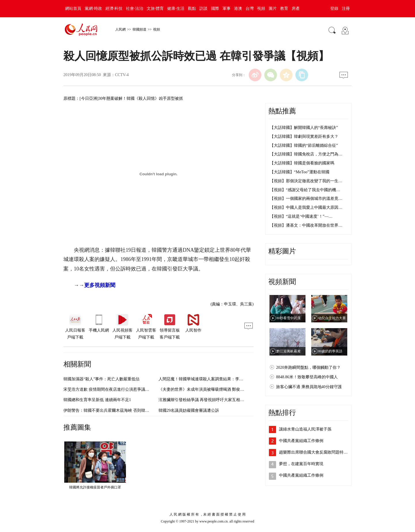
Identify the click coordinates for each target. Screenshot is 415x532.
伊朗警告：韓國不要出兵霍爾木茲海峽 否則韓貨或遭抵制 (114, 410)
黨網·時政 (93, 9)
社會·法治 (135, 9)
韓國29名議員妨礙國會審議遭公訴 (189, 410)
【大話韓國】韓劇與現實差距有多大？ (304, 137)
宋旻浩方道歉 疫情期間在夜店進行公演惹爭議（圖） (110, 389)
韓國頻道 (139, 29)
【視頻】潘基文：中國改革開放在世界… (306, 225)
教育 (284, 9)
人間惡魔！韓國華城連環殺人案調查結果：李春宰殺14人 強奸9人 (217, 379)
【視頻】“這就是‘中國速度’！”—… (301, 216)
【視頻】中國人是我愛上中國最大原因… (306, 207)
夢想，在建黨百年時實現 (301, 464)
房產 (296, 9)
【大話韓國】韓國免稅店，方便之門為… (306, 154)
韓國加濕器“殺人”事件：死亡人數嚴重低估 (101, 379)
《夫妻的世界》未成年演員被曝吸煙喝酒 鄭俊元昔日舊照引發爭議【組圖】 (226, 389)
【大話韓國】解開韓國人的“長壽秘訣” (304, 128)
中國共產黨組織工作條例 (301, 441)
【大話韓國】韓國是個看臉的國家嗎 (302, 163)
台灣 (250, 9)
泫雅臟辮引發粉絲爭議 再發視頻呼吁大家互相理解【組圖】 (212, 400)
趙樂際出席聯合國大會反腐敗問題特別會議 (317, 452)
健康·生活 (176, 9)
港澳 (238, 9)
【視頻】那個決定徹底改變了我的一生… (306, 181)
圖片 (273, 9)
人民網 (120, 29)
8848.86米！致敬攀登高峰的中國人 (307, 377)
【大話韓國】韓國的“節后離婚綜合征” (304, 145)
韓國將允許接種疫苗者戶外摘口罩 (95, 487)
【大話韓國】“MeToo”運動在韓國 (300, 172)
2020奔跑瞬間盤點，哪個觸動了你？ (308, 367)
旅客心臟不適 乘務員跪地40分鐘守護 (309, 387)
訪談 (203, 9)
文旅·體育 (155, 9)
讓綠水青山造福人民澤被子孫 (305, 429)
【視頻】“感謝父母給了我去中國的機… (305, 190)
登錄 (334, 9)
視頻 (261, 9)
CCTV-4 (122, 75)
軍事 (227, 9)
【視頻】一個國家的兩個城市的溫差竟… (306, 199)
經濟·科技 (114, 9)
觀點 (192, 9)
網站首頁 (73, 9)
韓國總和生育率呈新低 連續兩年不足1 (97, 400)
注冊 (346, 9)
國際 (215, 9)
